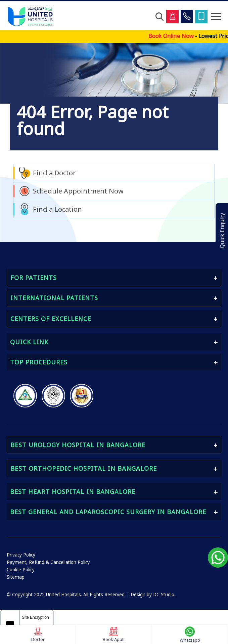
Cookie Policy (21, 570)
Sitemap (16, 577)
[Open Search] (159, 16)
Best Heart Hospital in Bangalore (73, 492)
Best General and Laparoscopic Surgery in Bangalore (108, 512)
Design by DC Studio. (153, 595)
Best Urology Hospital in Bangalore (78, 445)
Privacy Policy (21, 555)
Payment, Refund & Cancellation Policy (48, 562)
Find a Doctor (54, 173)
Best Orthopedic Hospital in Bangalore (84, 468)
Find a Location (57, 209)
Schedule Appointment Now (78, 191)
